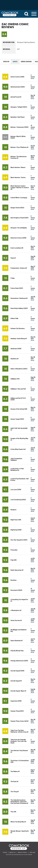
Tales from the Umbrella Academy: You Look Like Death (18, 741)
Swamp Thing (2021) (17, 711)
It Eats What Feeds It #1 (18, 449)
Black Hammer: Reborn (18, 167)
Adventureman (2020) (18, 87)
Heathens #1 (15, 359)
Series (15, 62)
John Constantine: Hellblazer (17, 459)
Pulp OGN (14, 560)
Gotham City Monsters (18, 328)
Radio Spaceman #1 (17, 570)
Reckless (13, 580)
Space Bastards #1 (17, 640)
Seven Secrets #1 (16, 620)
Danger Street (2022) (17, 208)
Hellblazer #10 (15, 379)
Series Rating (26, 62)
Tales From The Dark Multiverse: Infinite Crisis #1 (19, 731)
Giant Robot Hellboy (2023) (19, 308)
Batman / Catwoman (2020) (19, 127)
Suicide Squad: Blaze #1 (18, 691)
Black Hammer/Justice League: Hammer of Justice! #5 (20, 187)
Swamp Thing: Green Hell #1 (20, 721)
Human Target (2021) (17, 419)
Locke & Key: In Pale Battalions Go (17, 469)
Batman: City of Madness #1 (19, 147)
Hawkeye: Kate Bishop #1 (19, 338)
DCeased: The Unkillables (19, 228)
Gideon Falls (14, 318)
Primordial (14, 550)
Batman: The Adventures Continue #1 (19, 157)
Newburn (13, 510)
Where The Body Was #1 (18, 822)
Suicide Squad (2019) (17, 671)
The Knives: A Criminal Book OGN (20, 761)
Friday (13, 278)
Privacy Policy (23, 852)
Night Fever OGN (16, 520)
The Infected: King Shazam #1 (19, 751)
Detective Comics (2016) (18, 238)
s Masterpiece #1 (16, 610)
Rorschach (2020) (16, 590)
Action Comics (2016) (17, 77)
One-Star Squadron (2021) (19, 540)
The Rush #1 (14, 781)
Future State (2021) (17, 288)
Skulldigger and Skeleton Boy (19, 630)
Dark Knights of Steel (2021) (19, 218)
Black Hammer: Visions (18, 177)
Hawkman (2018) (16, 348)
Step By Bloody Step (17, 650)
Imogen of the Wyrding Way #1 (19, 439)
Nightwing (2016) (16, 530)
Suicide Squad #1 (16, 681)
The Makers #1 (15, 771)
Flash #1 (13, 258)
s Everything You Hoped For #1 (19, 600)
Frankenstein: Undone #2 (19, 268)
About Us (12, 852)
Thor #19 (13, 812)
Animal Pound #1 (16, 97)
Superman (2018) (16, 701)
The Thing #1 (15, 791)
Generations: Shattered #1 (19, 298)
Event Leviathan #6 (17, 248)
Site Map (32, 852)
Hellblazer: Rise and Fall (18, 389)
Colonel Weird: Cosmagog (19, 197)
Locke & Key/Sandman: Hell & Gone (20, 479)
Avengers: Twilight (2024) (19, 107)
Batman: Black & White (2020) (18, 137)
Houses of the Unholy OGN (19, 409)
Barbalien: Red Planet (18, 117)
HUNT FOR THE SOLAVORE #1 (19, 429)
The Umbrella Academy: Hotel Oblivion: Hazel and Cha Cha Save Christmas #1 (19, 802)
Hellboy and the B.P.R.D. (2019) (18, 399)
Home (5, 852)
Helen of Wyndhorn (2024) (19, 369)
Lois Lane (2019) (16, 489)
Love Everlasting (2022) (18, 499)
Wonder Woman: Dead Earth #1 (20, 832)
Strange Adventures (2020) (19, 661)
